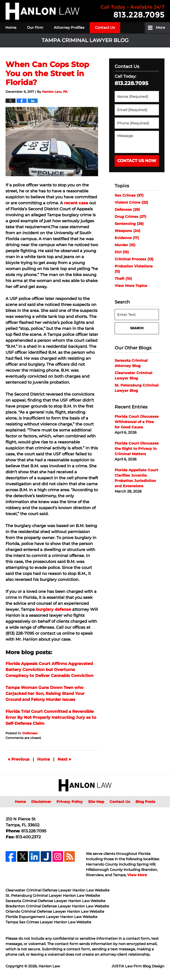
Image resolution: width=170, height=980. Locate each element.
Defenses (30, 733)
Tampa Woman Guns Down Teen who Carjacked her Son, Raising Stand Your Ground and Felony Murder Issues (45, 694)
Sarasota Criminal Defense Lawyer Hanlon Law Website (55, 901)
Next (64, 759)
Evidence (127, 238)
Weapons (127, 231)
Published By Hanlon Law (133, 11)
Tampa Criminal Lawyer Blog (42, 11)
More (160, 28)
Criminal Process (134, 259)
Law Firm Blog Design (138, 966)
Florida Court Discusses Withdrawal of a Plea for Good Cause (137, 422)
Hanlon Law (49, 966)
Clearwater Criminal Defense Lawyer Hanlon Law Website (58, 890)
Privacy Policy (70, 802)
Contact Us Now (137, 161)
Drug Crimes (130, 217)
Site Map (96, 802)
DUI (122, 252)
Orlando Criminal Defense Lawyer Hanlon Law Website (55, 911)
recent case (76, 203)
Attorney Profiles (69, 28)
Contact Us (105, 28)
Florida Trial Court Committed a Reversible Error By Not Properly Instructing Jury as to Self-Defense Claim (51, 717)
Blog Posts (145, 802)
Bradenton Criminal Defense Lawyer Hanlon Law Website (57, 906)
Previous (19, 759)
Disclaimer (41, 802)
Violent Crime (131, 202)
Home (11, 28)
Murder (125, 245)
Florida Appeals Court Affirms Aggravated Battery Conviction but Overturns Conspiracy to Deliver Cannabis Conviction (49, 670)
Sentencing (129, 224)
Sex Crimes (129, 195)
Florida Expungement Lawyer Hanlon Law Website (51, 917)
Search (137, 328)
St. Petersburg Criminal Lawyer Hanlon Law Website (53, 896)
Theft (123, 279)
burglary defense (53, 609)
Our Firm (35, 28)
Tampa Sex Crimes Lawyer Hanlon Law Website (48, 922)
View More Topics (131, 286)
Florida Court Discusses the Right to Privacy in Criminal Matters (137, 449)
